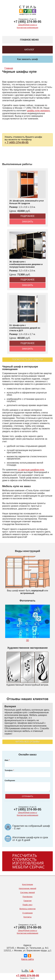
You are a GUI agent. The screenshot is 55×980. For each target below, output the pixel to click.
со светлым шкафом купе (31, 470)
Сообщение (10, 780)
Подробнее (28, 216)
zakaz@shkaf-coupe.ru (27, 25)
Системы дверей (27, 892)
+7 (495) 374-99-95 (27, 22)
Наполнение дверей (27, 888)
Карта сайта (27, 959)
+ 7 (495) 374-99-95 (17, 142)
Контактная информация (28, 28)
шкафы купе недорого (38, 111)
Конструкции (27, 884)
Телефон (9, 770)
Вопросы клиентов (28, 909)
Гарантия (28, 901)
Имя (6, 760)
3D (27, 640)
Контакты (27, 917)
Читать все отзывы (27, 742)
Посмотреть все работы (28, 360)
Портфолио (28, 897)
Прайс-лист (28, 905)
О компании (27, 913)
